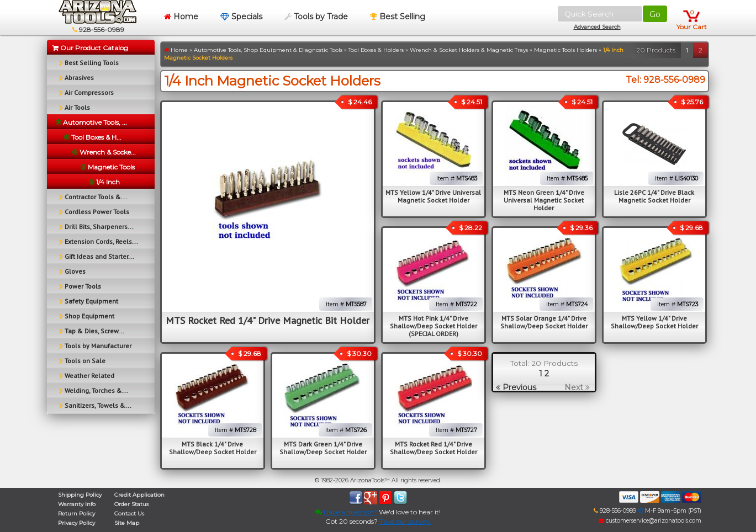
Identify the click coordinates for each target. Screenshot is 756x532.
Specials (241, 17)
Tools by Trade (316, 17)
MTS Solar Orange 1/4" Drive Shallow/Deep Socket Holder (544, 322)
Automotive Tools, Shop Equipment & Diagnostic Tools (268, 50)
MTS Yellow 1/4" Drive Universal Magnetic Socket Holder (433, 196)
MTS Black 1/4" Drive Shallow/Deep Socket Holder (213, 448)
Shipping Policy (80, 495)
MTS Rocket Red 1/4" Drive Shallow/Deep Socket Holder (433, 448)
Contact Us (129, 514)
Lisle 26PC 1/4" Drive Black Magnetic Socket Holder (654, 196)
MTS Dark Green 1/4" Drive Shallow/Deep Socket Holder (323, 448)
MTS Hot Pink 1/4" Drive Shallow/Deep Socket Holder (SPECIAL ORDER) (433, 326)
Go (655, 14)
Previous (516, 387)
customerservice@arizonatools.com (650, 521)
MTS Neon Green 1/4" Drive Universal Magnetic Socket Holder (544, 200)
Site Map (127, 523)
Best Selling (398, 17)
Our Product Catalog (90, 48)
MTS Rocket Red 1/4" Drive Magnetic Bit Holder (268, 320)
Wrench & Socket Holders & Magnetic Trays (469, 50)
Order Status (131, 504)
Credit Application (139, 495)
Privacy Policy (76, 523)
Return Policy (76, 514)
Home (181, 17)
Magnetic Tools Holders (565, 50)
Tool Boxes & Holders (376, 50)
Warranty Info (77, 504)
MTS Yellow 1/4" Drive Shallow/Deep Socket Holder (654, 322)
